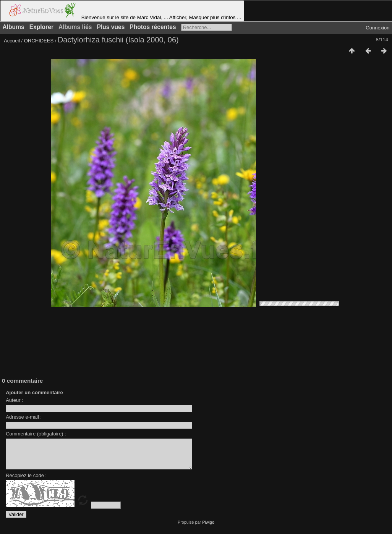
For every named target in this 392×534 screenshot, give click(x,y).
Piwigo (208, 528)
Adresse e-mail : (24, 417)
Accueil (12, 41)
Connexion (377, 28)
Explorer (41, 27)
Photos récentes (153, 27)
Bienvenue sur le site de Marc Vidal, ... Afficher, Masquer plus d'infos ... (122, 11)
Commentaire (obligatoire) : (36, 434)
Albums (14, 27)
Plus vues (111, 27)
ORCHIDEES (39, 41)
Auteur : (15, 400)
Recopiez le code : (26, 481)
